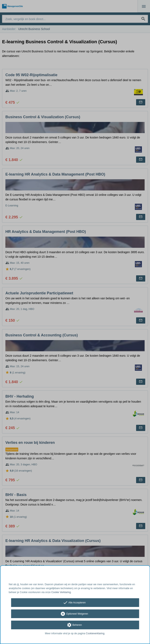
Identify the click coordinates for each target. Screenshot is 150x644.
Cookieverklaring (95, 633)
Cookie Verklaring (61, 592)
